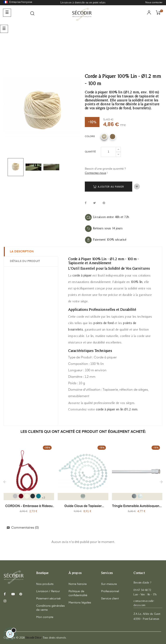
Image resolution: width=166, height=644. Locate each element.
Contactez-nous (95, 173)
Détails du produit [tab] (25, 261)
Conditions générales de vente (51, 608)
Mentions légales (80, 603)
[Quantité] (108, 152)
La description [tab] (22, 252)
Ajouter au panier (109, 187)
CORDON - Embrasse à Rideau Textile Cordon (29, 506)
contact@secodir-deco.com (144, 603)
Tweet (95, 203)
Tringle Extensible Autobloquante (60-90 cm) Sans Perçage (137, 506)
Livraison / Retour (48, 591)
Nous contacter (154, 3)
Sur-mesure (109, 584)
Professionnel (110, 591)
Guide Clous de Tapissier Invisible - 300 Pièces (83, 506)
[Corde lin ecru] (113, 137)
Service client (110, 599)
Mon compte (45, 617)
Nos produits (45, 584)
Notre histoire (78, 584)
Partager (86, 203)
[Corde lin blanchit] (104, 137)
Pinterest (104, 203)
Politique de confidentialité (78, 593)
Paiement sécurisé (48, 599)
